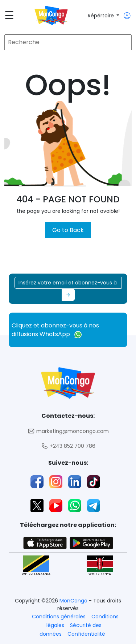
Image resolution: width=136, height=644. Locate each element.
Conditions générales (59, 617)
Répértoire (102, 16)
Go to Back (68, 230)
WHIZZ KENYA (100, 566)
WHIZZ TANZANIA (36, 566)
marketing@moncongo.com (68, 431)
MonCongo (74, 601)
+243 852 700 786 (68, 446)
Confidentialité (86, 634)
